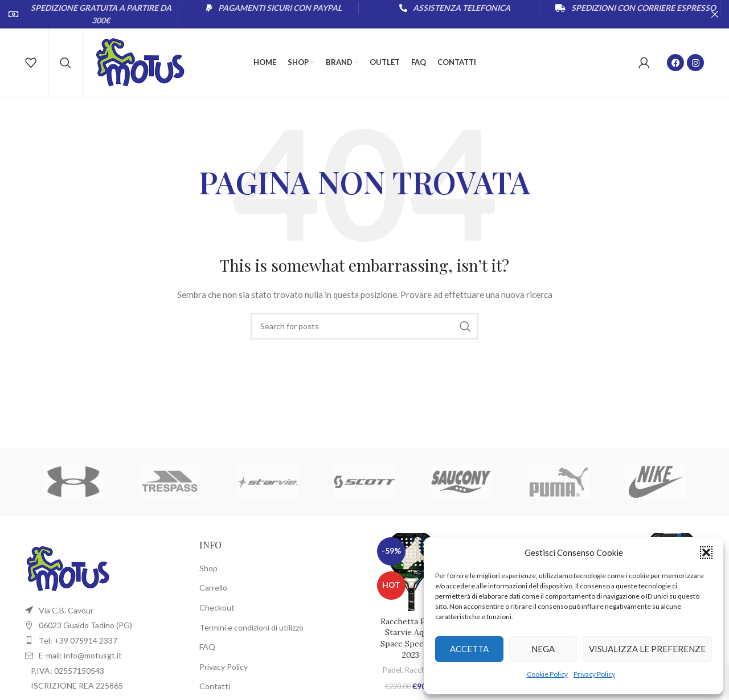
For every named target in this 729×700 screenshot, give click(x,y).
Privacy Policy (594, 674)
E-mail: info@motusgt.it (80, 655)
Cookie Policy (547, 674)
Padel (392, 670)
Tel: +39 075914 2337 (78, 640)
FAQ (207, 647)
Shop (208, 568)
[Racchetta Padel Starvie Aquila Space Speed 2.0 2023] (411, 572)
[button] (706, 552)
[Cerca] (65, 63)
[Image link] (68, 568)
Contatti (215, 686)
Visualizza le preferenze (647, 649)
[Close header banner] (715, 14)
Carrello (213, 588)
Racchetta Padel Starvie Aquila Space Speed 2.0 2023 (411, 638)
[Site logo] (140, 62)
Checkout (217, 607)
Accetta (469, 649)
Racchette (422, 670)
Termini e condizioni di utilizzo (251, 627)
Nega (543, 649)
